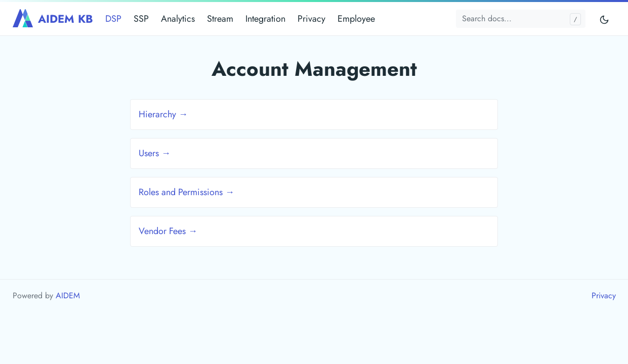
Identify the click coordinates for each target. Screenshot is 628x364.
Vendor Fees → (168, 231)
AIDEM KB (53, 19)
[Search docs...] (521, 19)
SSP (141, 19)
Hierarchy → (163, 114)
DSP (113, 19)
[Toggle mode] (605, 19)
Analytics (178, 19)
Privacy (311, 19)
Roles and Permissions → (186, 192)
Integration (265, 19)
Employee (356, 19)
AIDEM (68, 295)
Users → (155, 153)
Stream (220, 19)
